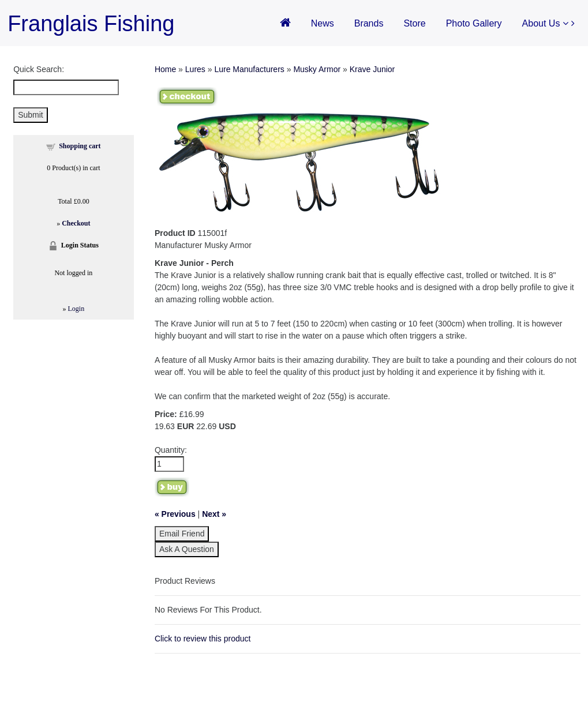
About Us (545, 23)
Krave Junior (372, 69)
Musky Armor (317, 69)
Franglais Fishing (91, 24)
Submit (31, 115)
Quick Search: (39, 69)
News (323, 23)
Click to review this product (203, 639)
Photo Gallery (474, 23)
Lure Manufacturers (249, 69)
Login (76, 309)
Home (165, 69)
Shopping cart (80, 146)
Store (414, 23)
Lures (195, 69)
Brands (369, 23)
